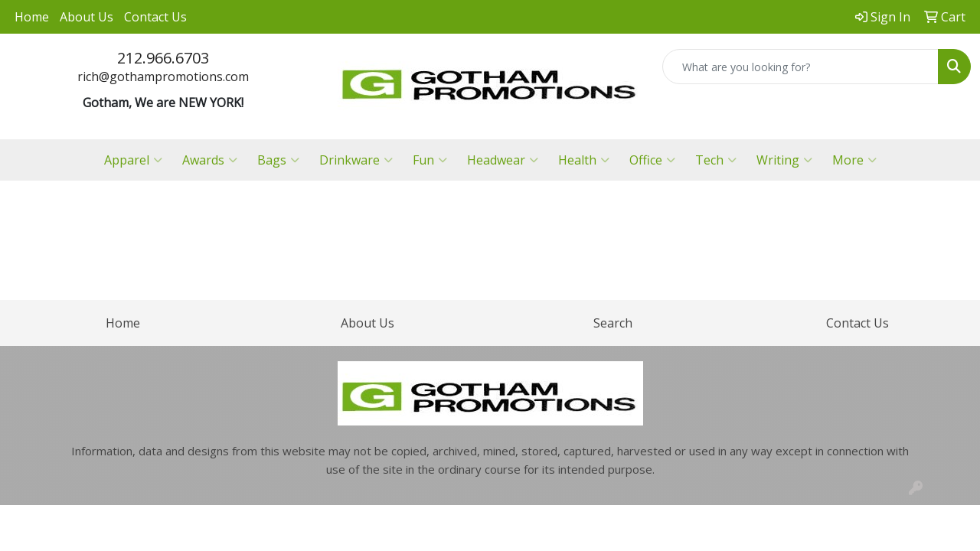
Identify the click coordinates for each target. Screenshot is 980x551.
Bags (278, 160)
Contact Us (155, 17)
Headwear (503, 160)
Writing (784, 160)
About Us (87, 17)
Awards (210, 160)
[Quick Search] (800, 67)
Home (32, 17)
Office (652, 160)
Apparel (133, 160)
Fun (430, 160)
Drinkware (356, 160)
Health (584, 160)
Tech (716, 160)
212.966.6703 (163, 58)
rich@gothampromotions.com (163, 77)
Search (613, 323)
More (854, 160)
